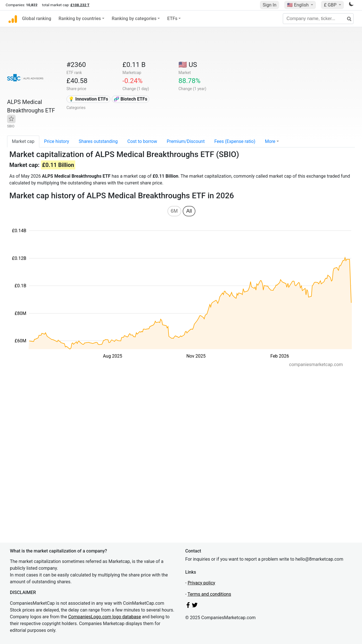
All (189, 211)
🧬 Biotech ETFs (131, 99)
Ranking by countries (80, 19)
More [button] (270, 141)
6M (174, 211)
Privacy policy (201, 583)
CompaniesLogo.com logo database (104, 617)
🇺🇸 (298, 5)
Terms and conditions (209, 594)
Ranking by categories (134, 19)
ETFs (172, 19)
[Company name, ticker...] (318, 19)
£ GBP (331, 5)
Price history (57, 141)
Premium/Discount (186, 141)
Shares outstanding (98, 141)
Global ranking (37, 19)
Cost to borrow (142, 141)
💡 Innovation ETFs (88, 99)
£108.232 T (80, 5)
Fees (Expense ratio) (235, 141)
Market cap (23, 141)
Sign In (270, 5)
